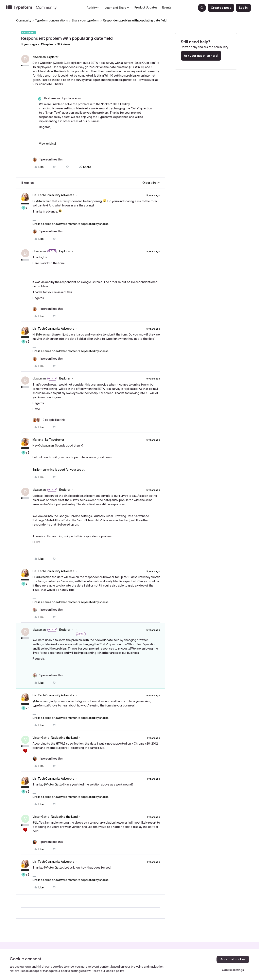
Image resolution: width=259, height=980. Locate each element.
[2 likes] (49, 420)
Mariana (38, 440)
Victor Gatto (41, 738)
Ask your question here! (201, 56)
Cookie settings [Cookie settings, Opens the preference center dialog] (233, 970)
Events (167, 7)
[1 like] (48, 160)
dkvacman (39, 57)
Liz (34, 195)
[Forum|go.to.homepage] (33, 8)
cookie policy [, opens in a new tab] (115, 971)
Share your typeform (85, 20)
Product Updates (146, 7)
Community (24, 20)
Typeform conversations (51, 20)
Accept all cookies (233, 959)
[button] (221, 8)
